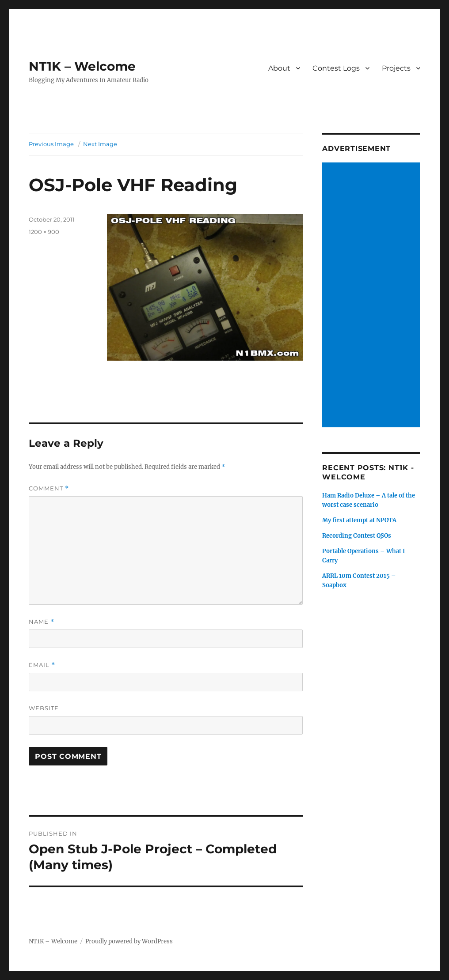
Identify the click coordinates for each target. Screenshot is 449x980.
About (279, 68)
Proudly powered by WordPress (129, 941)
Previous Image (51, 144)
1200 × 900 (44, 232)
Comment (49, 488)
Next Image (100, 144)
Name (42, 622)
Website (44, 708)
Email (42, 665)
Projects (396, 68)
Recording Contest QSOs (357, 536)
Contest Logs (336, 68)
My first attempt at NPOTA (359, 520)
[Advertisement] (373, 296)
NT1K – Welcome (82, 66)
